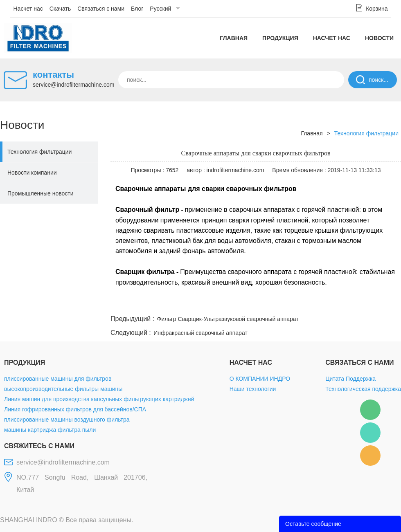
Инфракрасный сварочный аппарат (200, 333)
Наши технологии (253, 389)
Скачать (60, 9)
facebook (255, 303)
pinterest (342, 303)
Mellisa (370, 433)
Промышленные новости (41, 193)
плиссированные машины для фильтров (58, 379)
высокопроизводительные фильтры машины (63, 389)
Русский (160, 9)
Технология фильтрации (39, 152)
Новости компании (32, 173)
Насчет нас (28, 9)
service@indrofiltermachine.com (73, 85)
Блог (137, 9)
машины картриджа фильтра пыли (50, 430)
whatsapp (320, 303)
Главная (234, 38)
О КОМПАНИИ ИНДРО (260, 379)
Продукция (280, 38)
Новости (379, 38)
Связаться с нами (101, 9)
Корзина (377, 9)
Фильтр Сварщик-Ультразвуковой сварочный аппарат (228, 319)
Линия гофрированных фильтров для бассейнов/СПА (75, 409)
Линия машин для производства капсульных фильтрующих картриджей (99, 399)
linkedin (387, 303)
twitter (298, 303)
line (277, 303)
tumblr (365, 303)
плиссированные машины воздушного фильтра (67, 420)
